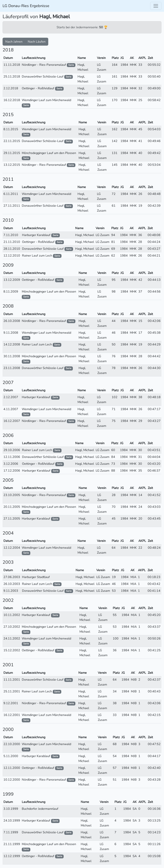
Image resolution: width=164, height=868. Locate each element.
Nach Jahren (14, 42)
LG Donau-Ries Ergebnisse (26, 6)
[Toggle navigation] (156, 6)
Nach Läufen (37, 42)
